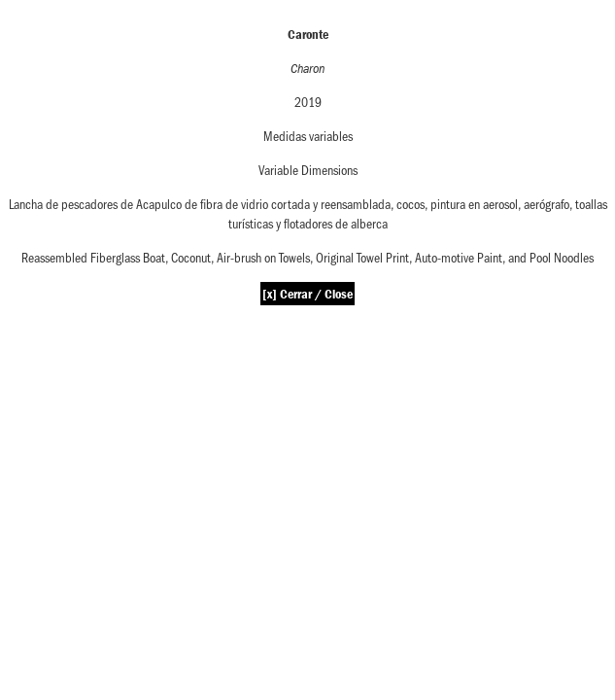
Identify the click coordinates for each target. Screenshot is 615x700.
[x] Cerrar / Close (307, 294)
